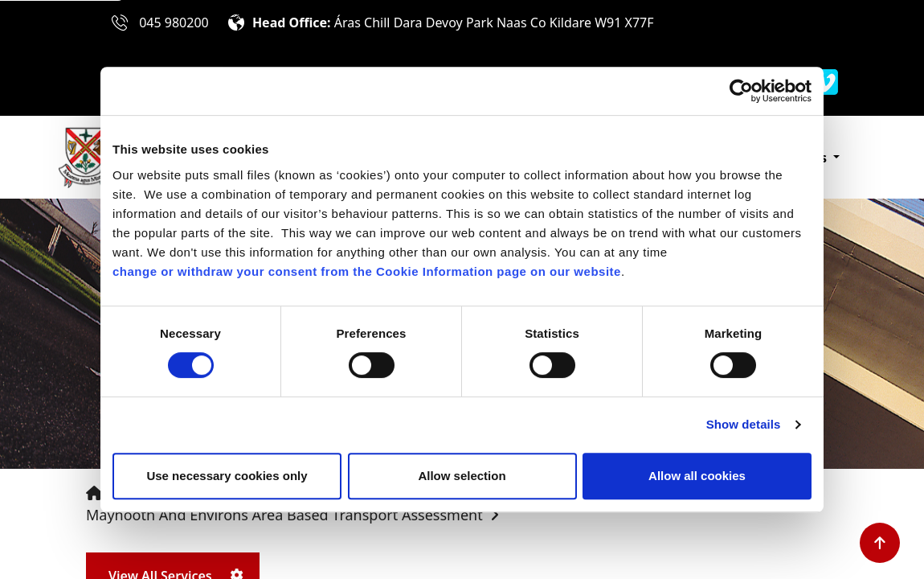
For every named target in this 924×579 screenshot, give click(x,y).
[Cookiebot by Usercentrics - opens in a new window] (741, 91)
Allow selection (462, 476)
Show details (744, 424)
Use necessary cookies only (227, 476)
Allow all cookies (697, 476)
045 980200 (174, 23)
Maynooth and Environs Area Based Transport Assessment (284, 515)
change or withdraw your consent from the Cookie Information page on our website (367, 271)
